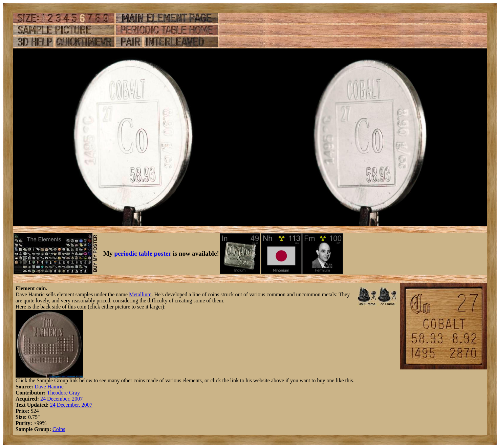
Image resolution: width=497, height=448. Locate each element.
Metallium (140, 294)
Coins (59, 429)
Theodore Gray (63, 393)
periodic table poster (143, 253)
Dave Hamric (49, 387)
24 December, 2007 (61, 399)
